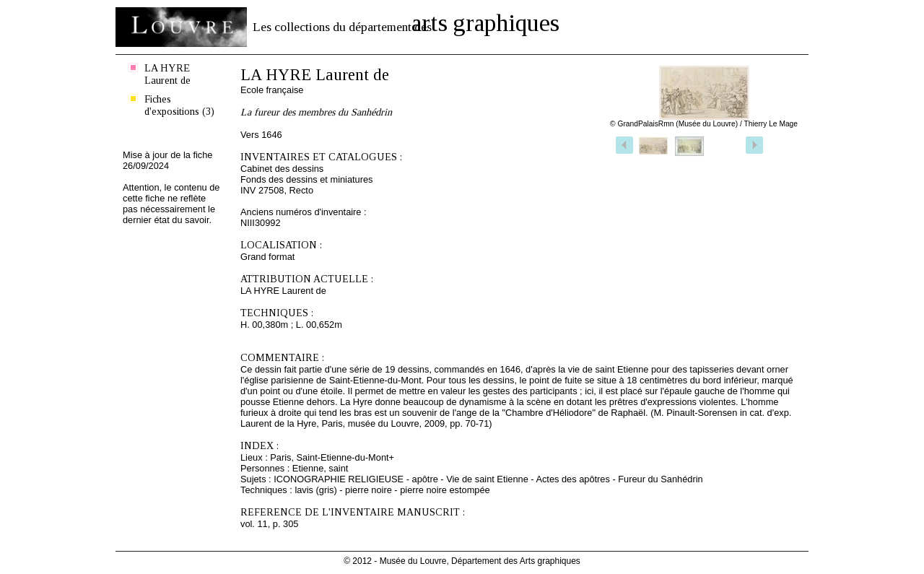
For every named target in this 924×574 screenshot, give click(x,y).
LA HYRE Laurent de (167, 74)
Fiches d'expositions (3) (179, 105)
